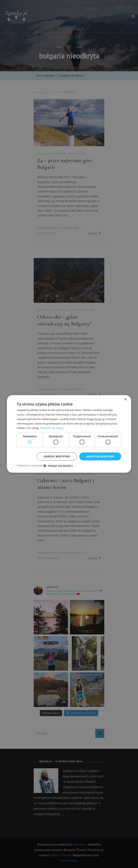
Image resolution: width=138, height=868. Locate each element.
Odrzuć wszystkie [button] (57, 456)
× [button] (125, 399)
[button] (58, 466)
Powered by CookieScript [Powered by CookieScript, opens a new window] (30, 466)
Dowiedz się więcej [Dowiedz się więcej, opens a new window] (52, 428)
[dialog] (69, 434)
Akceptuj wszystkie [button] (100, 456)
